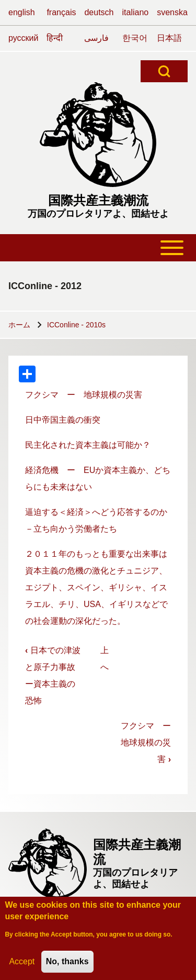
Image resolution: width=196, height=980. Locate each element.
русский (23, 38)
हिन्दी (55, 38)
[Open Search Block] (164, 71)
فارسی (96, 38)
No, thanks (67, 966)
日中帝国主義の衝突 (63, 420)
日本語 (169, 38)
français (61, 12)
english (22, 12)
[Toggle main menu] (98, 248)
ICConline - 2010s (76, 325)
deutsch (99, 12)
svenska (172, 12)
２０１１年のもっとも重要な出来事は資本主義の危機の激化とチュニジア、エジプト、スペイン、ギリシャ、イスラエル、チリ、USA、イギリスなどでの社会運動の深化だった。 (96, 587)
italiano (136, 12)
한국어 (135, 38)
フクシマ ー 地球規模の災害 (84, 395)
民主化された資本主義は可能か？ (88, 445)
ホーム (19, 325)
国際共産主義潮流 (98, 200)
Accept (22, 966)
